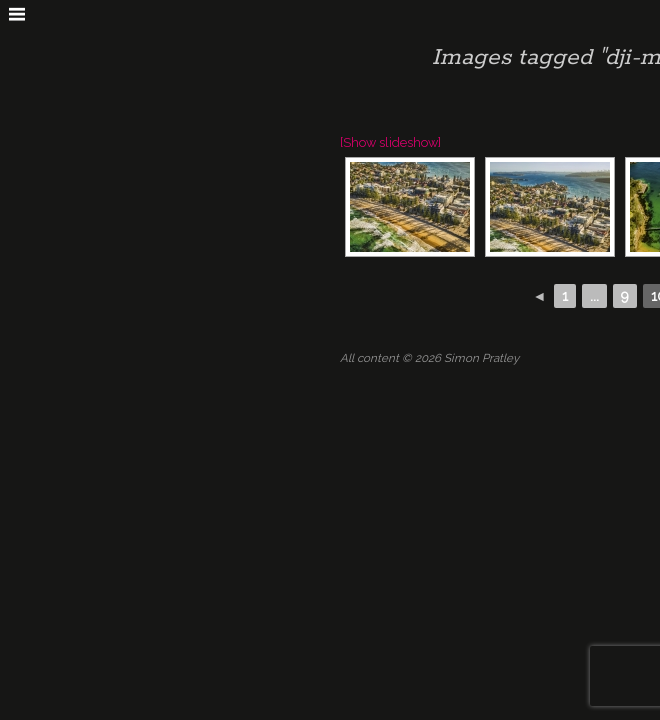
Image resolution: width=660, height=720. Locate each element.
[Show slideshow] (390, 142)
